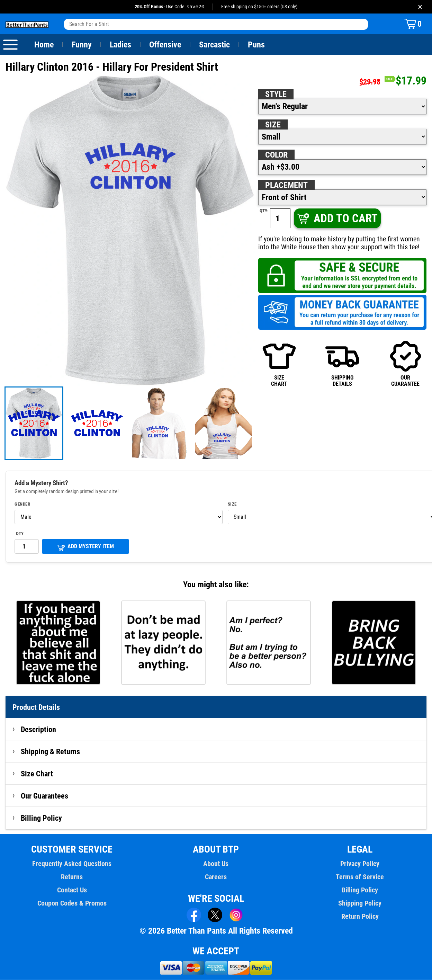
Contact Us (72, 890)
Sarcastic (215, 45)
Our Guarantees (45, 796)
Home (44, 45)
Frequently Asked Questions (72, 864)
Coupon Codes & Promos (72, 903)
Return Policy (360, 917)
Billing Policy (41, 818)
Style (276, 95)
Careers (216, 877)
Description (39, 730)
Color (277, 155)
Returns (72, 877)
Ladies (120, 45)
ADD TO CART (337, 219)
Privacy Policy (360, 864)
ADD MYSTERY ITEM (85, 547)
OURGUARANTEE (406, 364)
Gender (22, 505)
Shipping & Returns (51, 752)
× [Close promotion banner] (420, 7)
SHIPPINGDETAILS (342, 364)
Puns (256, 45)
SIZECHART (279, 364)
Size (273, 125)
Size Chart (37, 774)
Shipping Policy (360, 903)
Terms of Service (360, 877)
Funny (82, 45)
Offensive (165, 45)
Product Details (36, 707)
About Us (216, 864)
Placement (286, 186)
